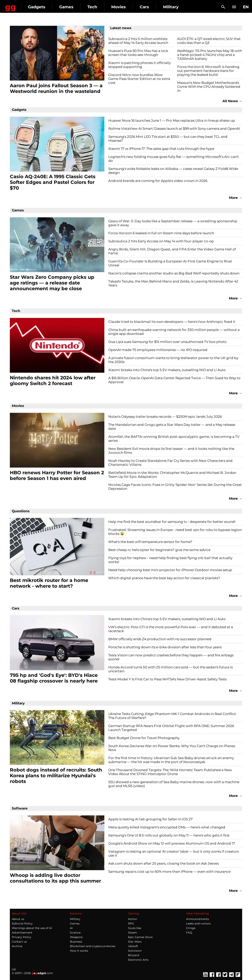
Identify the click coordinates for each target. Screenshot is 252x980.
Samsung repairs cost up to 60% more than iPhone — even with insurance (169, 872)
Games (98, 7)
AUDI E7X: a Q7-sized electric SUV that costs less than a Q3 (209, 41)
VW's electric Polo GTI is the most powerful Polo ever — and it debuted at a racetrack (171, 629)
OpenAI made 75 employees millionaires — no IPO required (158, 350)
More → (236, 198)
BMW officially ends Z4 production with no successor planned (160, 639)
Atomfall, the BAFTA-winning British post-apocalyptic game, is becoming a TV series (174, 439)
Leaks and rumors (198, 923)
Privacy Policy (22, 937)
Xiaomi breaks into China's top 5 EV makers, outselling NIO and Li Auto (167, 370)
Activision (135, 951)
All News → (232, 101)
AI (71, 928)
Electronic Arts (138, 960)
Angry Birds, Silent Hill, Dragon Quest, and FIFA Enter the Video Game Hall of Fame (172, 251)
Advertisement (22, 933)
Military (75, 919)
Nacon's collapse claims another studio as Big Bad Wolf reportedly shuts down (174, 273)
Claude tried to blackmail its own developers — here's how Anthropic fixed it (172, 322)
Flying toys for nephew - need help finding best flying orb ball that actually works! (170, 560)
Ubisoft (133, 946)
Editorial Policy (22, 923)
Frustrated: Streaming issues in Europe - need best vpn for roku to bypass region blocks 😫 (175, 532)
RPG (131, 923)
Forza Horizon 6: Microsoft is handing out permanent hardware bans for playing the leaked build (208, 71)
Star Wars (135, 942)
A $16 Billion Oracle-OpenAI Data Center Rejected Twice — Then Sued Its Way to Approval (174, 380)
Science (75, 933)
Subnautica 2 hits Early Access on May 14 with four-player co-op (161, 241)
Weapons (76, 937)
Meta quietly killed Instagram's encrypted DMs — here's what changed (167, 827)
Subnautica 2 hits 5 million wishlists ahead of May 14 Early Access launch (138, 41)
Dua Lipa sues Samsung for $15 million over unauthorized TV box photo (167, 342)
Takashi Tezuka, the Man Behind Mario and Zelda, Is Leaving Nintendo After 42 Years (173, 283)
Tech (124, 7)
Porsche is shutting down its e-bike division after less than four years (165, 647)
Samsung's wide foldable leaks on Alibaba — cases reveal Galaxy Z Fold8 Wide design (173, 171)
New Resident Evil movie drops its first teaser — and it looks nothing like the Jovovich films (171, 451)
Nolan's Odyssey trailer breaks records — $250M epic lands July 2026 (165, 417)
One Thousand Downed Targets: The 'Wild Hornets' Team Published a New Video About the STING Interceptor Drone (170, 772)
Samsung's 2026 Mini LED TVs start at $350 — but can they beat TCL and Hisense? (168, 139)
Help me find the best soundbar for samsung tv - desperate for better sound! (172, 522)
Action (132, 919)
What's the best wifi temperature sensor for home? (150, 542)
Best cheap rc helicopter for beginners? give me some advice (159, 550)
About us (18, 919)
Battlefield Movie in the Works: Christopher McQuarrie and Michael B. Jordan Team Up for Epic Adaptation (172, 475)
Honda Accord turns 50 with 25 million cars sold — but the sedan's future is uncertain (170, 669)
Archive (17, 946)
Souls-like (135, 928)
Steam (132, 933)
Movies (151, 7)
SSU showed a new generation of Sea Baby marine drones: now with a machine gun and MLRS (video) (174, 784)
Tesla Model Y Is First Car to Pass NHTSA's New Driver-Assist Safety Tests (167, 679)
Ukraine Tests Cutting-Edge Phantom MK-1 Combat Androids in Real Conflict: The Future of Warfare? (172, 716)
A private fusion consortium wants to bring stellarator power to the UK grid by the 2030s (173, 360)
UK (14, 969)
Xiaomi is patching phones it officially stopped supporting (139, 65)
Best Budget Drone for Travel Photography (144, 738)
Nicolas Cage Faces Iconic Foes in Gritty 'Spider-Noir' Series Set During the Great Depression (175, 487)
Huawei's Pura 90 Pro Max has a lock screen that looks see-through (138, 53)
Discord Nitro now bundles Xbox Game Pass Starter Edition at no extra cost (139, 79)
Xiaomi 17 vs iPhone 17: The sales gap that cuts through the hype (161, 149)
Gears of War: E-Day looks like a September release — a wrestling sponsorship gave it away (173, 223)
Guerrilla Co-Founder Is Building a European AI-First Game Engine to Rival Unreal (170, 263)
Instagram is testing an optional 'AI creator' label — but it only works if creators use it (173, 853)
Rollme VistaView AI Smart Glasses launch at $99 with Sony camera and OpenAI (174, 129)
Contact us (19, 942)
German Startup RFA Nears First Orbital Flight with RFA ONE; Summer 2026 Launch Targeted (171, 728)
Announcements (197, 919)
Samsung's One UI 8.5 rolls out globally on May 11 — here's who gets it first (169, 835)
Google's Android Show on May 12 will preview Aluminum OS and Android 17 (172, 843)
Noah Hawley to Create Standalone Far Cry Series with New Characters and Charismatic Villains (170, 463)
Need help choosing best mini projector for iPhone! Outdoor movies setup (170, 570)
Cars (176, 7)
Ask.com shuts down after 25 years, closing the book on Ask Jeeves (164, 863)
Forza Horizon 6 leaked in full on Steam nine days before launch (161, 233)
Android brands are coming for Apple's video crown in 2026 (158, 181)
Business (76, 942)
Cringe (191, 928)
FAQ (189, 933)
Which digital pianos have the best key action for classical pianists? (164, 578)
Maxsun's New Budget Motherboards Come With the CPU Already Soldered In (209, 87)
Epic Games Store (140, 937)
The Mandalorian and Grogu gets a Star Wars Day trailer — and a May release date (172, 427)
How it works (79, 951)
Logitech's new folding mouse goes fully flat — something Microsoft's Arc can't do (174, 159)
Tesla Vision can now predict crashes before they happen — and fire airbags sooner (171, 657)
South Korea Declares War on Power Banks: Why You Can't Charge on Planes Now (172, 748)
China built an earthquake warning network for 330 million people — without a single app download (174, 332)
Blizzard (133, 955)
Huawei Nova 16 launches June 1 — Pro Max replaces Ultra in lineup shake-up (172, 120)
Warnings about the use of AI (32, 928)
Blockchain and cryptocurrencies (93, 946)
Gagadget (26, 5)
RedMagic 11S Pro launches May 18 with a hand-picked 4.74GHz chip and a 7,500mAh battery (210, 55)
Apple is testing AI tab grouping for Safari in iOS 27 (150, 819)
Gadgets (69, 7)
